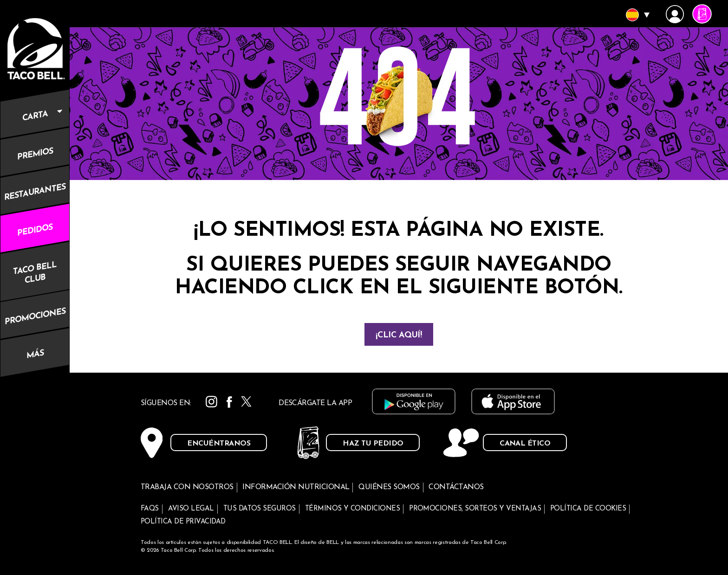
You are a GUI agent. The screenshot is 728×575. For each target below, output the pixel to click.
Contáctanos (456, 487)
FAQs (150, 509)
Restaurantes (35, 192)
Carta (46, 110)
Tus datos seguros (260, 509)
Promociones (35, 317)
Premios (35, 154)
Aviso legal (191, 509)
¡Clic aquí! (399, 335)
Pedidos (35, 230)
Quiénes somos (389, 487)
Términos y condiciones (353, 509)
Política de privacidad (183, 522)
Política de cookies (588, 509)
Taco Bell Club (35, 272)
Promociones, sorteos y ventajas (475, 509)
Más (35, 355)
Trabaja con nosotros (187, 487)
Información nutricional (296, 487)
